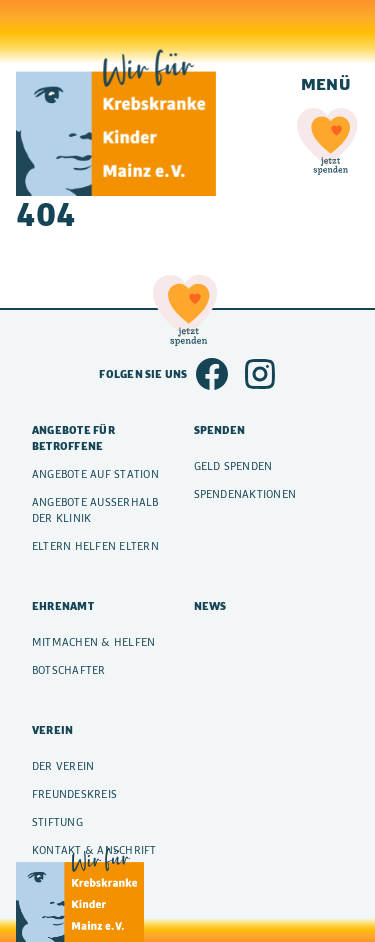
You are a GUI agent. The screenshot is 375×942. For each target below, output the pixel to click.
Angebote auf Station (95, 474)
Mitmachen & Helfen (93, 642)
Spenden (220, 430)
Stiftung (57, 822)
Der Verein (63, 766)
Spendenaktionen (245, 494)
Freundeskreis (74, 794)
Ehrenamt (63, 606)
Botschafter (69, 670)
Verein (52, 730)
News (210, 606)
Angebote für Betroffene (73, 438)
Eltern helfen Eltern (95, 546)
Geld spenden (233, 466)
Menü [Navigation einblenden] (326, 83)
